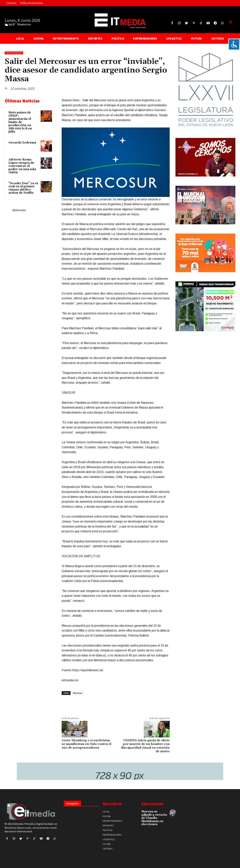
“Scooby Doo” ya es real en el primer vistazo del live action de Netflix (23, 188)
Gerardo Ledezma (22, 143)
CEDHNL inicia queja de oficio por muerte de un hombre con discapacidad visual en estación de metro (145, 746)
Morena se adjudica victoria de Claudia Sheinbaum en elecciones (154, 818)
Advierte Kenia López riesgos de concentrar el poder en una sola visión (22, 166)
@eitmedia (19, 210)
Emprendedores (14, 53)
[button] (231, 23)
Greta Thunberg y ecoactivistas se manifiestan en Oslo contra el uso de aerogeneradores (86, 744)
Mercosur (77, 693)
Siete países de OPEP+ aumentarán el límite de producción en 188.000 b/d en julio (20, 122)
